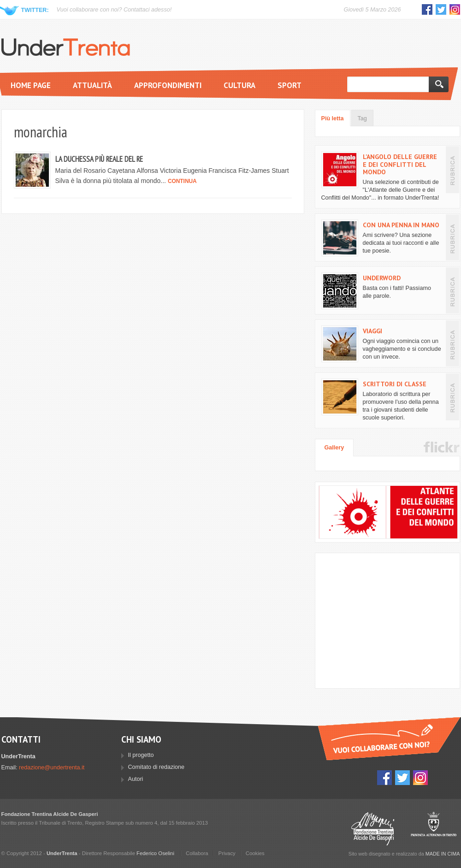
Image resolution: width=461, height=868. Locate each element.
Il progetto (141, 755)
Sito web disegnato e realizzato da (404, 854)
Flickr (442, 447)
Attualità (92, 85)
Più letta (333, 118)
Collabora (197, 853)
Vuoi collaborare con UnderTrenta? (389, 739)
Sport (290, 85)
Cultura (239, 85)
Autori (136, 779)
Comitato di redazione (157, 767)
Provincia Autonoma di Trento (434, 829)
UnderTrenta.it (66, 47)
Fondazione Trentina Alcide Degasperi (373, 829)
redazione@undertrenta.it (52, 768)
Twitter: (35, 10)
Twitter (441, 9)
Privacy (227, 853)
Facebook (427, 9)
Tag (362, 118)
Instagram (455, 9)
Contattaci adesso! (148, 10)
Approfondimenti (168, 85)
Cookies (255, 853)
